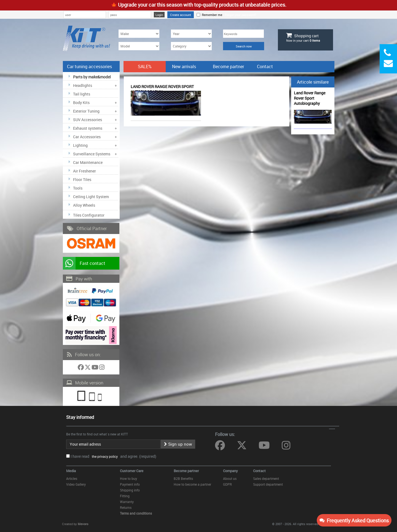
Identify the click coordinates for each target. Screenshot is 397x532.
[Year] (191, 34)
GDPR (227, 484)
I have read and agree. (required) (113, 456)
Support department (268, 484)
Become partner (228, 66)
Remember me (211, 15)
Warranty (127, 502)
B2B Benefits (183, 478)
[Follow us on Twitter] (88, 368)
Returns (126, 507)
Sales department (266, 478)
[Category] (191, 46)
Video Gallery (76, 484)
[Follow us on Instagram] (102, 368)
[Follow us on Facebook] (81, 368)
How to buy (128, 478)
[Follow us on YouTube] (95, 368)
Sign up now (178, 444)
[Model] (139, 46)
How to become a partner (192, 484)
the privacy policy (104, 456)
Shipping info (130, 490)
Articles (72, 478)
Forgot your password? (241, 15)
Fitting (125, 496)
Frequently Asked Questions (354, 520)
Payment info (130, 484)
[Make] (139, 34)
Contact (265, 66)
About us (230, 478)
